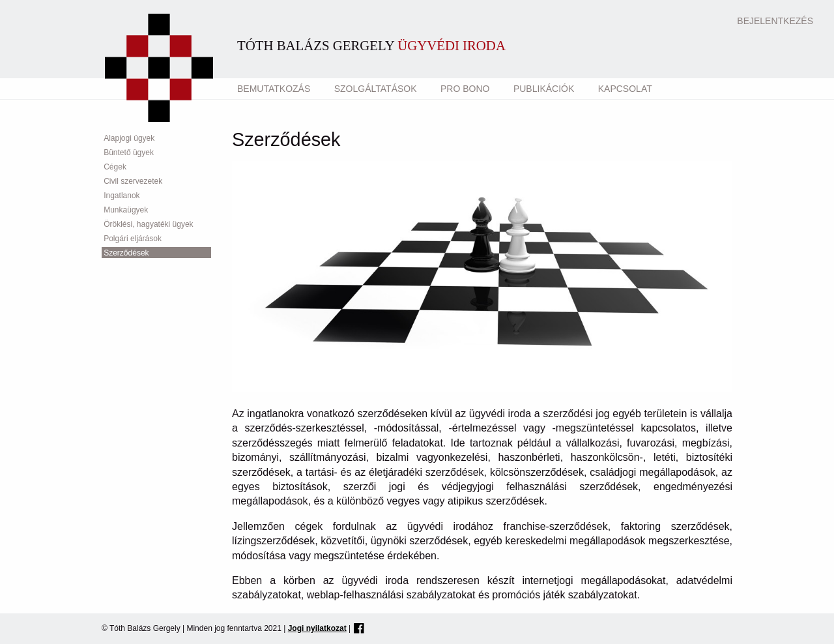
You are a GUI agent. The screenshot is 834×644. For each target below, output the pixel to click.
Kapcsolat (625, 89)
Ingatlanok (122, 196)
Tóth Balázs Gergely (371, 45)
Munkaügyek (126, 210)
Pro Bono (465, 89)
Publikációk (544, 89)
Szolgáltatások (376, 89)
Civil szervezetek (133, 181)
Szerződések (126, 253)
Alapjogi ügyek (129, 138)
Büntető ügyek (129, 153)
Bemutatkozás (274, 89)
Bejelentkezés (775, 21)
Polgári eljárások (133, 239)
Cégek (115, 167)
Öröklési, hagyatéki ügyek (148, 224)
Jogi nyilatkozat (317, 628)
